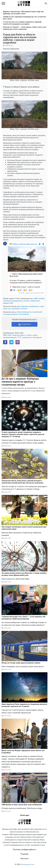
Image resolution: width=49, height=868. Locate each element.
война (35, 335)
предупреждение (10, 337)
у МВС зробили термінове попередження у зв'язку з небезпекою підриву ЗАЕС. (24, 301)
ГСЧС (19, 337)
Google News (25, 324)
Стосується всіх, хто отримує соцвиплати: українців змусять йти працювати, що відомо (22, 23)
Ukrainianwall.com (27, 864)
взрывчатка (27, 337)
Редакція (24, 854)
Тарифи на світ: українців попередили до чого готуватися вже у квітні (25, 18)
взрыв (29, 335)
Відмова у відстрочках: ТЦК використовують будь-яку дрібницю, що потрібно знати (23, 13)
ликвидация (37, 337)
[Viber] (18, 342)
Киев (9, 335)
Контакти (25, 859)
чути (5, 93)
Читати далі (25, 815)
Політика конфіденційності (24, 850)
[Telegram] (11, 342)
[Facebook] (5, 342)
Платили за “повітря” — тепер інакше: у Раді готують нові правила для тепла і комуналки (25, 28)
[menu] (3, 4)
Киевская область (19, 335)
